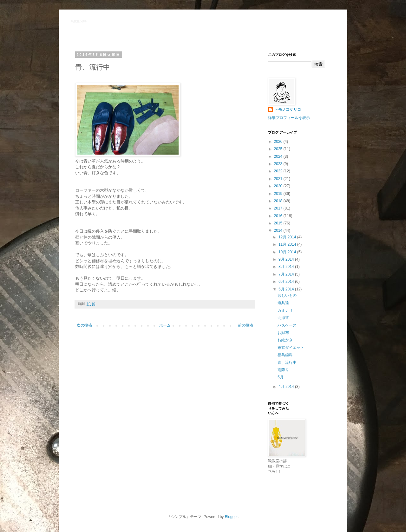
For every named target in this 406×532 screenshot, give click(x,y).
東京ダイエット (291, 348)
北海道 (283, 318)
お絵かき (285, 340)
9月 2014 (287, 259)
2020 (279, 186)
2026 (279, 142)
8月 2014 (287, 267)
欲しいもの (287, 296)
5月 (281, 377)
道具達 (283, 303)
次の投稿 (84, 325)
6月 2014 (287, 282)
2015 (279, 223)
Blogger (231, 517)
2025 (279, 149)
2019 (279, 194)
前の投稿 (246, 325)
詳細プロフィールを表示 (289, 118)
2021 (279, 179)
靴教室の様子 (79, 21)
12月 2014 (288, 237)
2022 (279, 171)
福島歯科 (285, 355)
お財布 (283, 333)
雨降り (283, 370)
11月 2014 (288, 244)
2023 (279, 164)
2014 (279, 230)
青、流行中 (287, 362)
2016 (279, 216)
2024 (279, 156)
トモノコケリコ (288, 110)
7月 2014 (287, 274)
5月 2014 (287, 289)
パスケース (287, 325)
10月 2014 (288, 252)
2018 (279, 201)
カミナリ (285, 310)
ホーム (165, 325)
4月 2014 (287, 387)
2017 (279, 208)
